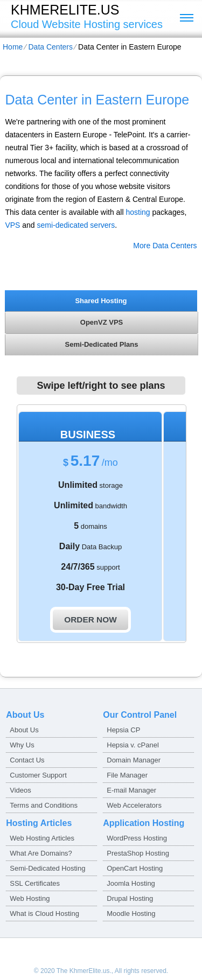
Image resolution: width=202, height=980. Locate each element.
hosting (138, 212)
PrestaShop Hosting (138, 853)
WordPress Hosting (137, 838)
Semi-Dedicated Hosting (47, 868)
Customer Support (38, 775)
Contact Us (27, 760)
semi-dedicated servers (76, 225)
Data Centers (50, 47)
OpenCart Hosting (135, 868)
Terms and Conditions (44, 805)
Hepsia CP (123, 730)
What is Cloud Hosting (44, 913)
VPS (12, 225)
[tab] (101, 300)
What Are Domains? (41, 853)
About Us (24, 730)
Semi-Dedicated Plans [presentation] (102, 344)
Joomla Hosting (131, 883)
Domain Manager (134, 760)
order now (90, 619)
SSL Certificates (35, 883)
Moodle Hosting (131, 913)
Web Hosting (30, 898)
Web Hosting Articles (42, 838)
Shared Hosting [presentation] (101, 301)
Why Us (22, 745)
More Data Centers (165, 246)
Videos (20, 790)
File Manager (127, 775)
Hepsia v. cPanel (133, 745)
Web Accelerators (134, 805)
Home (13, 47)
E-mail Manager (131, 790)
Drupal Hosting (130, 898)
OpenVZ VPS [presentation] (102, 322)
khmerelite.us (65, 10)
